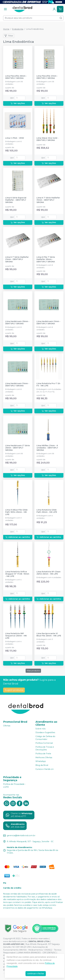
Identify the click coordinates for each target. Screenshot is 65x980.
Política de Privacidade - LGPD (14, 786)
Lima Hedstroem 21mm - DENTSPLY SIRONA (48, 323)
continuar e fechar (36, 974)
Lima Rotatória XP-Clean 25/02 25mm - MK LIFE (49, 573)
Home (6, 29)
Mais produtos (33, 671)
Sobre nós (40, 729)
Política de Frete (43, 754)
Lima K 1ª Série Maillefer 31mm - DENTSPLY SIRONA (48, 200)
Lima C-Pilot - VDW (15, 138)
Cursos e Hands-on (45, 769)
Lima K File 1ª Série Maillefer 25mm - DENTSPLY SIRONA (46, 259)
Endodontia (18, 29)
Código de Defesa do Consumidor (45, 738)
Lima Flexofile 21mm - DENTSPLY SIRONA (47, 77)
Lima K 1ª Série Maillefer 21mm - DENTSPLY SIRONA (17, 259)
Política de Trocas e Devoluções (45, 748)
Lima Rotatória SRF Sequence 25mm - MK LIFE (16, 636)
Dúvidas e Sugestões (45, 733)
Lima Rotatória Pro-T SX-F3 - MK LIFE (49, 385)
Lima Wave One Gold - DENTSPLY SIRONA (47, 139)
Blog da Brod (42, 765)
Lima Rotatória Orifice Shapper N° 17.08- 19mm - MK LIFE (17, 574)
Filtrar (9, 36)
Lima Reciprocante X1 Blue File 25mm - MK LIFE (49, 635)
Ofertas (7, 726)
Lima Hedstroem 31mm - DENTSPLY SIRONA (17, 385)
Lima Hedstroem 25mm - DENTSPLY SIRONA (17, 323)
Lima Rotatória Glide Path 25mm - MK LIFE (47, 511)
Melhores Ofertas (44, 757)
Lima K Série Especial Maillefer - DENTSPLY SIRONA (16, 200)
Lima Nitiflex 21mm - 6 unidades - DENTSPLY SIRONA (47, 448)
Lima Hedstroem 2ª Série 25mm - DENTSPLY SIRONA (18, 448)
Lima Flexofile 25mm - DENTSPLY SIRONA (16, 77)
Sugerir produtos (14, 690)
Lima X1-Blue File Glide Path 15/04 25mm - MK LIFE (16, 512)
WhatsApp (41, 761)
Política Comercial (44, 743)
